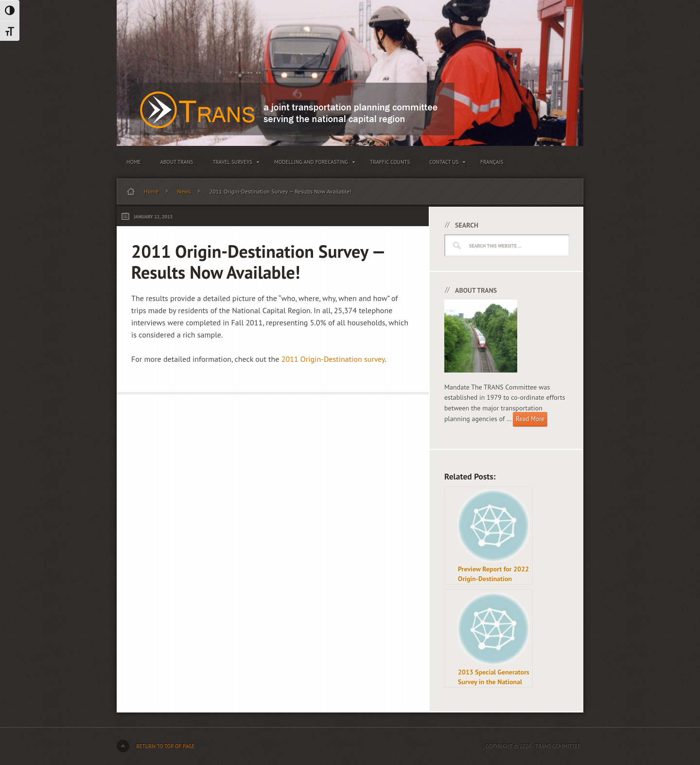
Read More (530, 419)
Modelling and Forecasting (312, 164)
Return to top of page (165, 746)
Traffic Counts (390, 162)
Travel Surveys (234, 164)
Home (134, 162)
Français (492, 162)
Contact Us (445, 164)
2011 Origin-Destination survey (333, 359)
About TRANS (177, 162)
